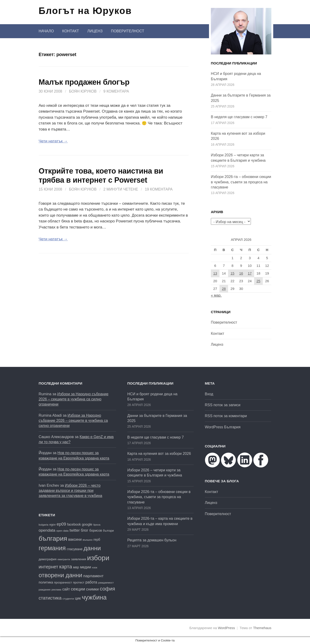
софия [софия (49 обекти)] (108, 589)
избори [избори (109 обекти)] (98, 558)
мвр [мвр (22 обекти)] (76, 567)
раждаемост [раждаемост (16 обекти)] (106, 582)
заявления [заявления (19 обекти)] (78, 559)
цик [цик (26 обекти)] (78, 598)
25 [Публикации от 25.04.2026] (258, 281)
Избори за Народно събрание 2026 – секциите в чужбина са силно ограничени (74, 399)
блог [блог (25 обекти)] (84, 530)
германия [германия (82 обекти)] (52, 548)
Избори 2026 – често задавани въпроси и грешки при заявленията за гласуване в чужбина (70, 491)
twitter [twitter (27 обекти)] (75, 530)
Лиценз (95, 31)
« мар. (216, 295)
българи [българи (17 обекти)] (108, 531)
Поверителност (128, 31)
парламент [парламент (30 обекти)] (93, 576)
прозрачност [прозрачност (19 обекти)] (63, 582)
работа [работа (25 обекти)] (91, 582)
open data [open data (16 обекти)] (62, 531)
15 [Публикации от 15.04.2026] (233, 273)
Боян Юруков (83, 91)
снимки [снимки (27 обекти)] (92, 589)
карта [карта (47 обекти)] (66, 567)
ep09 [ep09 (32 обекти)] (61, 524)
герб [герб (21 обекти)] (97, 540)
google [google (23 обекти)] (87, 524)
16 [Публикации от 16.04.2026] (241, 273)
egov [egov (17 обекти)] (52, 525)
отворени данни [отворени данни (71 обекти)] (60, 575)
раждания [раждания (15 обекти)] (45, 590)
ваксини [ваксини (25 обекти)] (75, 539)
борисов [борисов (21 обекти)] (96, 530)
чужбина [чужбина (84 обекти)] (94, 597)
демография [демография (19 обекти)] (48, 559)
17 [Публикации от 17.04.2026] (250, 273)
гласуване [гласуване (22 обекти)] (75, 549)
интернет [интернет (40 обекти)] (48, 567)
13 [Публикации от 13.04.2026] (215, 273)
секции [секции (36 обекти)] (78, 589)
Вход (209, 394)
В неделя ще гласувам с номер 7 (239, 117)
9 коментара (116, 91)
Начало (46, 31)
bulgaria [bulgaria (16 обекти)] (44, 525)
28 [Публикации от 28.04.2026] (224, 289)
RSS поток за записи (223, 405)
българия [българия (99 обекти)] (53, 538)
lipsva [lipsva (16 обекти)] (97, 525)
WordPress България (223, 427)
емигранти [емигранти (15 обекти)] (64, 559)
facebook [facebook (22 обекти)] (74, 524)
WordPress (226, 628)
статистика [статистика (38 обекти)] (50, 598)
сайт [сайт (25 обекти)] (66, 589)
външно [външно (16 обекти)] (88, 540)
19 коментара (159, 189)
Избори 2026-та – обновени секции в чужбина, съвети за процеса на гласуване (241, 182)
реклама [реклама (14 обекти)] (56, 590)
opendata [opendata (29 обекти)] (47, 530)
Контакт (71, 31)
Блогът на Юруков (85, 11)
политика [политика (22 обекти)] (46, 582)
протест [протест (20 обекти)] (79, 582)
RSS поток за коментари (226, 416)
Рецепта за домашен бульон (152, 540)
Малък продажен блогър (84, 82)
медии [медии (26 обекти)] (86, 567)
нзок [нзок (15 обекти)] (95, 567)
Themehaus (262, 628)
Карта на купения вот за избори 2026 (159, 454)
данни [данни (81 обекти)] (92, 548)
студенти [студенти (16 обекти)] (68, 599)
